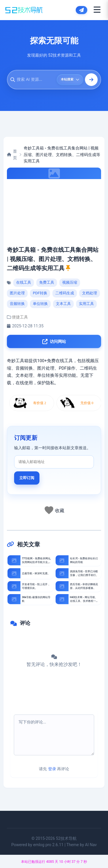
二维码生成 (65, 293)
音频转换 (17, 304)
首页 (12, 154)
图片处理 (17, 293)
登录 (52, 769)
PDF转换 (40, 293)
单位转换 (40, 304)
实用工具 (86, 304)
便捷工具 (20, 317)
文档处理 (90, 293)
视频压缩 (70, 282)
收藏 (60, 511)
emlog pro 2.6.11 (48, 845)
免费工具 (47, 282)
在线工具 (24, 282)
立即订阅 (27, 478)
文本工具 (63, 304)
